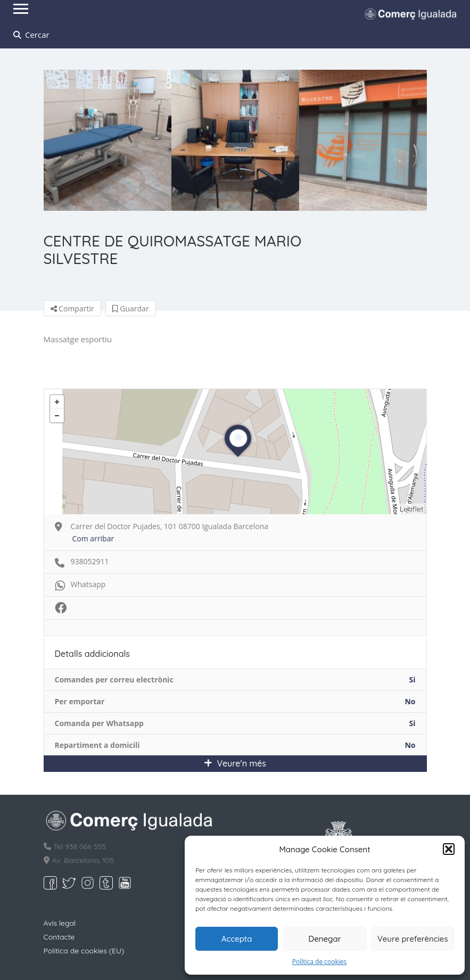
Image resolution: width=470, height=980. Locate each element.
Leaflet (412, 509)
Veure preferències (413, 939)
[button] (449, 849)
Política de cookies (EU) (84, 951)
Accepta (237, 939)
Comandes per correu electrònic (114, 680)
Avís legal (60, 923)
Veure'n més (235, 763)
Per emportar (80, 701)
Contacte (59, 937)
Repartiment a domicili (97, 745)
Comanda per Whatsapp (99, 723)
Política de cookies (320, 962)
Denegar (324, 939)
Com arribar (93, 538)
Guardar (131, 308)
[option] (108, 140)
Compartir (72, 308)
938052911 (90, 561)
